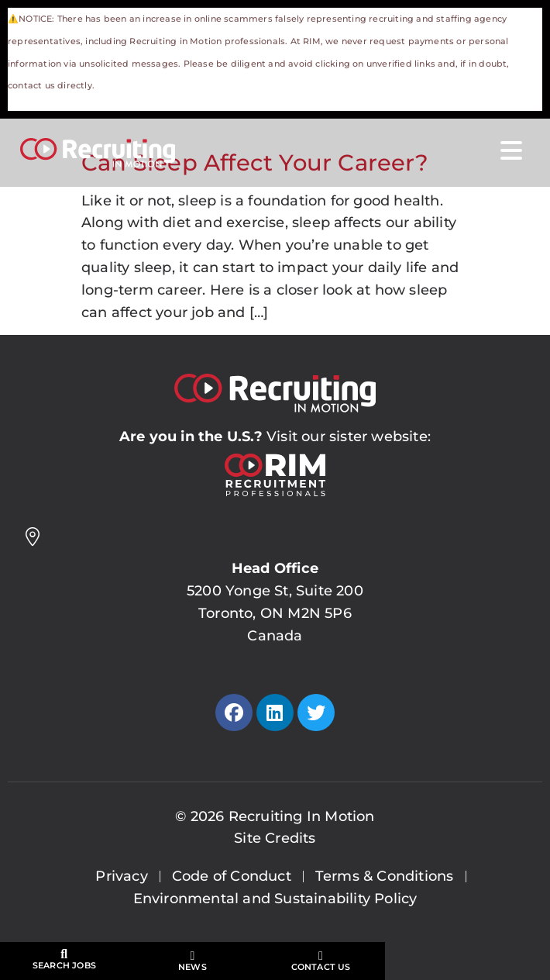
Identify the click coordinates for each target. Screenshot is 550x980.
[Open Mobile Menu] (511, 151)
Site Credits (275, 838)
